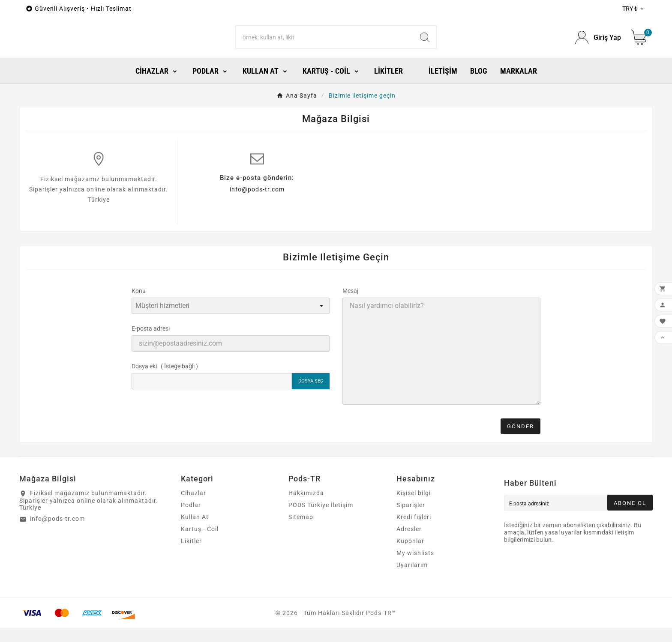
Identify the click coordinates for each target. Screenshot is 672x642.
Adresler (409, 543)
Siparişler (411, 519)
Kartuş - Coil (200, 543)
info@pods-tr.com (257, 203)
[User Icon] (598, 45)
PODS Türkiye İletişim (321, 519)
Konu (139, 305)
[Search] (325, 45)
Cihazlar (193, 507)
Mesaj (350, 305)
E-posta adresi (151, 343)
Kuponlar (410, 555)
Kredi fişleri (414, 531)
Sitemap (301, 531)
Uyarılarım (412, 579)
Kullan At (195, 531)
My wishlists (415, 567)
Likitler (191, 555)
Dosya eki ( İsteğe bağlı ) (165, 380)
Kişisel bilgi (414, 507)
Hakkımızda (306, 507)
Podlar (191, 519)
